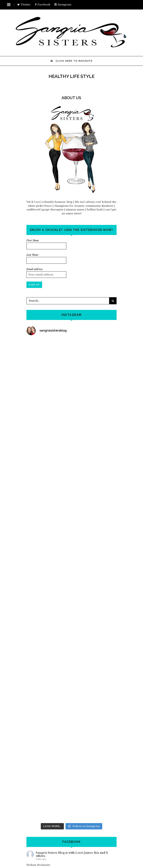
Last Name (32, 255)
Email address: (35, 269)
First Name (33, 240)
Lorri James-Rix (87, 853)
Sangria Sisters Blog (50, 853)
